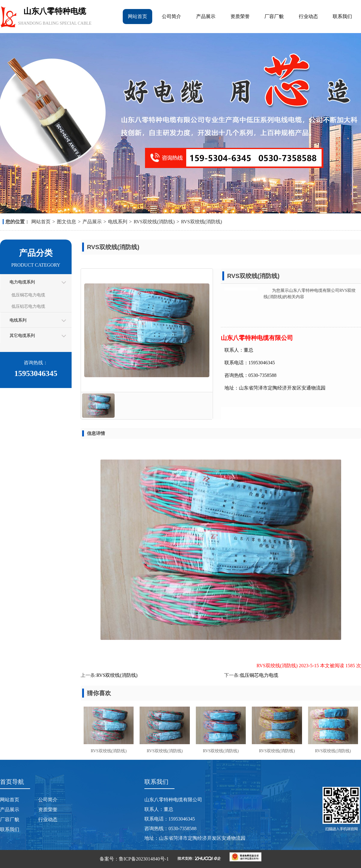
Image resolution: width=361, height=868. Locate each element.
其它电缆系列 (22, 336)
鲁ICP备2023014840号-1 (144, 859)
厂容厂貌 (274, 16)
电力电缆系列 (22, 282)
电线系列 (118, 222)
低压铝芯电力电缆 (28, 306)
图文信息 (66, 222)
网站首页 (137, 16)
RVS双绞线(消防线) (154, 222)
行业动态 (308, 16)
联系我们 (342, 16)
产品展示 (206, 16)
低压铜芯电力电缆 (28, 295)
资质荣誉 (240, 16)
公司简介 (171, 16)
